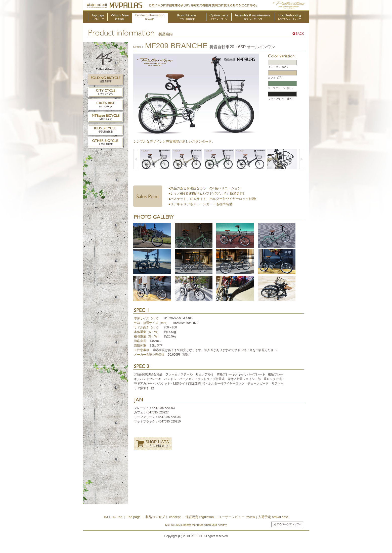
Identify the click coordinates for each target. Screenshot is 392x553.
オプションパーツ (219, 18)
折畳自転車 (106, 79)
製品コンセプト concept (163, 517)
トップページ (98, 18)
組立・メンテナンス (253, 18)
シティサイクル (106, 92)
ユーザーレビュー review (237, 517)
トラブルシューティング (289, 18)
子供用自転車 (106, 130)
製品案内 (150, 18)
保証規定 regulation (199, 517)
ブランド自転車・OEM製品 (187, 18)
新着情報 (120, 18)
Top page (134, 517)
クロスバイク (106, 105)
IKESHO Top (113, 517)
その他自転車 (106, 142)
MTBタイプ (106, 117)
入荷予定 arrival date (273, 517)
